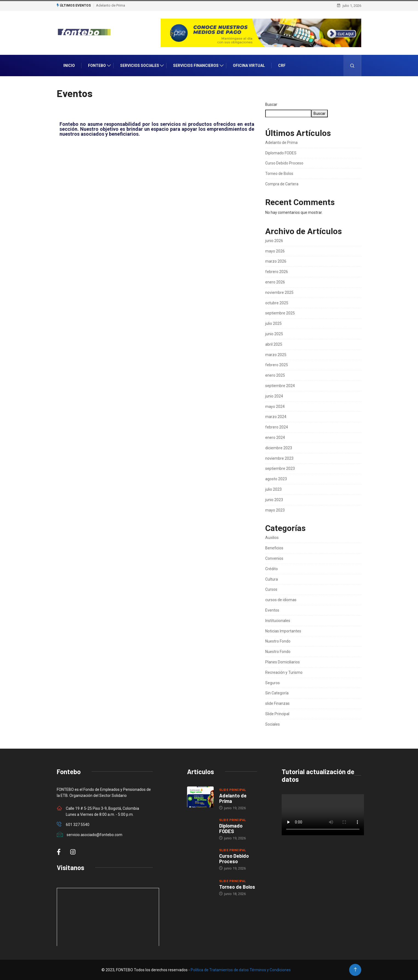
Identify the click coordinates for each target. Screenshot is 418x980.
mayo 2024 (275, 407)
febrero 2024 (277, 427)
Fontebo (97, 66)
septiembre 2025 (280, 313)
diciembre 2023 (279, 448)
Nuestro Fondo (278, 641)
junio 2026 (274, 241)
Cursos (271, 589)
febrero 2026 (277, 272)
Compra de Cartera (282, 184)
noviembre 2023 (279, 458)
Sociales (272, 724)
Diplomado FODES (281, 153)
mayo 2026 (275, 251)
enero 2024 (275, 438)
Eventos (272, 610)
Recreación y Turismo (284, 672)
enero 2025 (275, 375)
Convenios (274, 558)
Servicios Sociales (140, 66)
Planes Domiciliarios (283, 662)
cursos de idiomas (281, 600)
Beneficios (274, 548)
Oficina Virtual (249, 66)
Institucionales (278, 621)
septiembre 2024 (280, 386)
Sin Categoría (277, 693)
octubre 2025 (277, 303)
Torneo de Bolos (279, 174)
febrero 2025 (277, 365)
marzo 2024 (276, 417)
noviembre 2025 (279, 292)
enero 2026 (275, 282)
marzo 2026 (276, 261)
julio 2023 (273, 489)
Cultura (272, 579)
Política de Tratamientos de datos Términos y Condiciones (241, 970)
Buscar (271, 104)
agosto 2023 (276, 479)
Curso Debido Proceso (284, 163)
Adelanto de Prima (111, 5)
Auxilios (272, 538)
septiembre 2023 (280, 468)
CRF (282, 66)
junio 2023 (274, 500)
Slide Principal (277, 714)
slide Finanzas (277, 703)
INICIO (69, 66)
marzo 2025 (276, 355)
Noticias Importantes (283, 631)
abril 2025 (274, 344)
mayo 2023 (275, 510)
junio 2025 (274, 334)
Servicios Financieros (196, 66)
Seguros (272, 683)
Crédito (272, 569)
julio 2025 (273, 323)
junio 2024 (274, 396)
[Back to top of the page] (355, 970)
